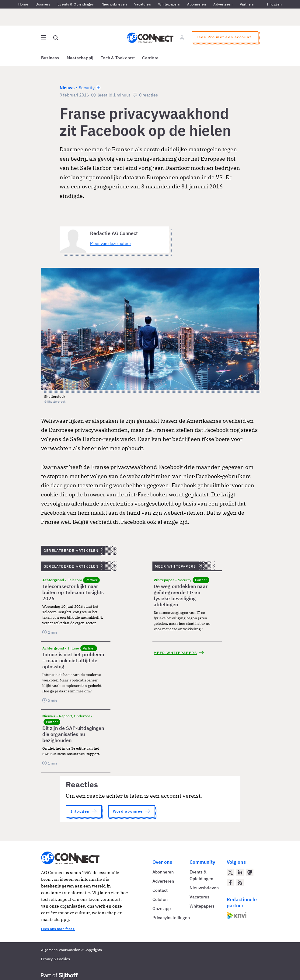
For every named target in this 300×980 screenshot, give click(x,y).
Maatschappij (80, 58)
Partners (247, 4)
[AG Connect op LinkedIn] (240, 872)
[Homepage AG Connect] (150, 38)
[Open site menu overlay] (44, 38)
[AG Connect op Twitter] (230, 872)
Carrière (150, 58)
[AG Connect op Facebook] (230, 883)
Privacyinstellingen (171, 918)
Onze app (162, 908)
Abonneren (197, 4)
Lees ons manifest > (58, 929)
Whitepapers (169, 4)
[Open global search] (56, 38)
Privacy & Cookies (56, 959)
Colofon (160, 899)
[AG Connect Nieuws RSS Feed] (240, 883)
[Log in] (182, 38)
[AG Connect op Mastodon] (250, 872)
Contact (160, 890)
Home (23, 4)
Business (50, 58)
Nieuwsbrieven (114, 4)
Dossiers (43, 4)
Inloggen (274, 4)
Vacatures (143, 4)
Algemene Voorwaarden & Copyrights (72, 950)
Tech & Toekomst (118, 58)
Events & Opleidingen (76, 4)
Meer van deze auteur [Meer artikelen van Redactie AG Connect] (111, 243)
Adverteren (223, 4)
